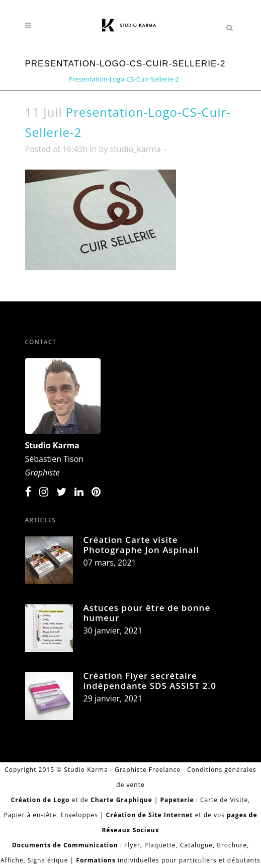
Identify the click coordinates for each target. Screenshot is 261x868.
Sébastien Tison (55, 459)
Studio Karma (52, 445)
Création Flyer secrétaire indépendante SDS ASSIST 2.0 (150, 681)
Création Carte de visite (86, 72)
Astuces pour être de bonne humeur (147, 613)
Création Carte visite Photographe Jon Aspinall (142, 545)
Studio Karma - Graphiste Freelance (122, 770)
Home (34, 72)
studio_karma (136, 149)
